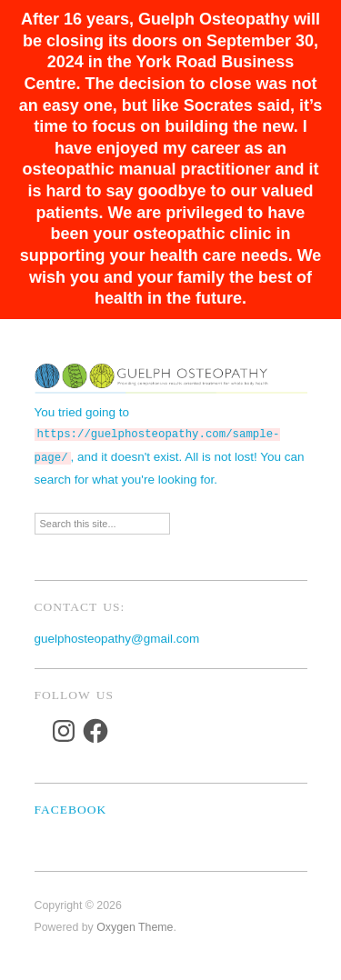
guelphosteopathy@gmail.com (117, 635)
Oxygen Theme (135, 924)
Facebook (71, 806)
